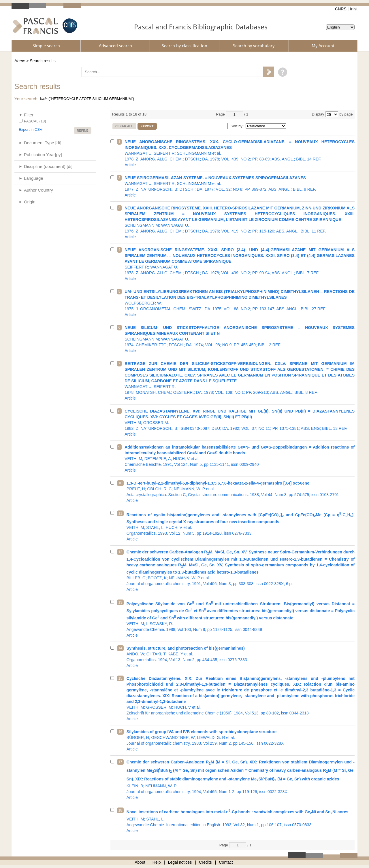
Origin (30, 202)
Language (34, 178)
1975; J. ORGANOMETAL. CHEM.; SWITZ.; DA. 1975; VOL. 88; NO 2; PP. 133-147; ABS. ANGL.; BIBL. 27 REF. (240, 303)
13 (120, 602)
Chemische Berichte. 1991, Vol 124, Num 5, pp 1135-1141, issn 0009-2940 (240, 459)
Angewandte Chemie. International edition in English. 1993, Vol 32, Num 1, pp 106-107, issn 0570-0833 (241, 820)
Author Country (38, 190)
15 (120, 678)
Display (318, 114)
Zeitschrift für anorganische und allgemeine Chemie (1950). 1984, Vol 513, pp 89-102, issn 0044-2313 (241, 699)
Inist (354, 9)
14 (120, 648)
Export (147, 126)
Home (20, 61)
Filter (29, 115)
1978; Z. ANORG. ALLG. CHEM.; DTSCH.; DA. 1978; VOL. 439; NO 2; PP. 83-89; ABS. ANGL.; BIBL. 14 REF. (240, 153)
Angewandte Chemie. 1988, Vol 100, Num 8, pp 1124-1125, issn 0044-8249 (241, 619)
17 (120, 762)
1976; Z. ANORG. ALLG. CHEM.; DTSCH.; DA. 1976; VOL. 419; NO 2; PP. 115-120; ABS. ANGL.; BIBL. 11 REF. (240, 222)
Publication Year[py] (43, 155)
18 (120, 810)
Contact (226, 862)
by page (346, 114)
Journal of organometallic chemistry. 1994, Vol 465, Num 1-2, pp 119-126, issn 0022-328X (241, 780)
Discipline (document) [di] (48, 166)
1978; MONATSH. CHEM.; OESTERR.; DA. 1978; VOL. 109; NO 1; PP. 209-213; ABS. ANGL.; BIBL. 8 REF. (240, 381)
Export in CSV (31, 129)
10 (120, 483)
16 (120, 732)
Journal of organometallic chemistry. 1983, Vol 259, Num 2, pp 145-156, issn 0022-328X (241, 740)
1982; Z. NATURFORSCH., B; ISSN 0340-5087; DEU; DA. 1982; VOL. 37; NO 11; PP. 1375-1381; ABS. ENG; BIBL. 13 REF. (240, 423)
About (140, 862)
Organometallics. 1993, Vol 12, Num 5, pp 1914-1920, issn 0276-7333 (241, 526)
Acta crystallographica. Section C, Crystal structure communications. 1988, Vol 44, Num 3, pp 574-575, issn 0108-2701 (241, 492)
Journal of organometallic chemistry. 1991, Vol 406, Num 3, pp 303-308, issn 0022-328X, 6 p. (241, 571)
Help (157, 862)
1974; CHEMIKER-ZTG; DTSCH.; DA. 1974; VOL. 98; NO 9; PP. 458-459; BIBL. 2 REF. (240, 339)
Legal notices (180, 862)
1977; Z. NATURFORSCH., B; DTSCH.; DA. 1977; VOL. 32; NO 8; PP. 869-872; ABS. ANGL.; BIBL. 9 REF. (240, 186)
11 (120, 513)
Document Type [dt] (43, 143)
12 (120, 552)
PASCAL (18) (35, 121)
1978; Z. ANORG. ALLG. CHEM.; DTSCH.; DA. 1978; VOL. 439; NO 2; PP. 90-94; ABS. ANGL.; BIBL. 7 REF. (240, 264)
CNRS (341, 9)
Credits (205, 862)
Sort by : (238, 126)
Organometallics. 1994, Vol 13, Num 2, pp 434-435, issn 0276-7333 (241, 657)
